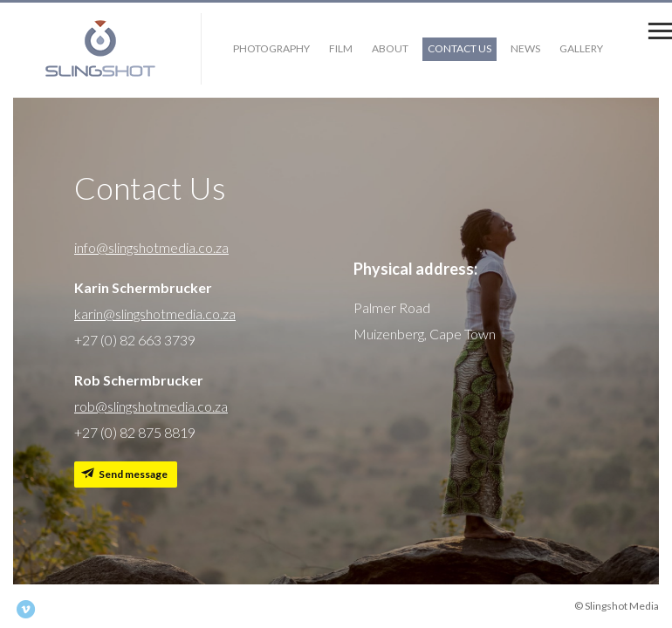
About (390, 48)
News (525, 48)
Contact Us (459, 48)
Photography (271, 48)
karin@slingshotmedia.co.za (155, 314)
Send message (133, 474)
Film (341, 48)
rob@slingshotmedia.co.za (151, 406)
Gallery (581, 48)
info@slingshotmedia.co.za (151, 247)
